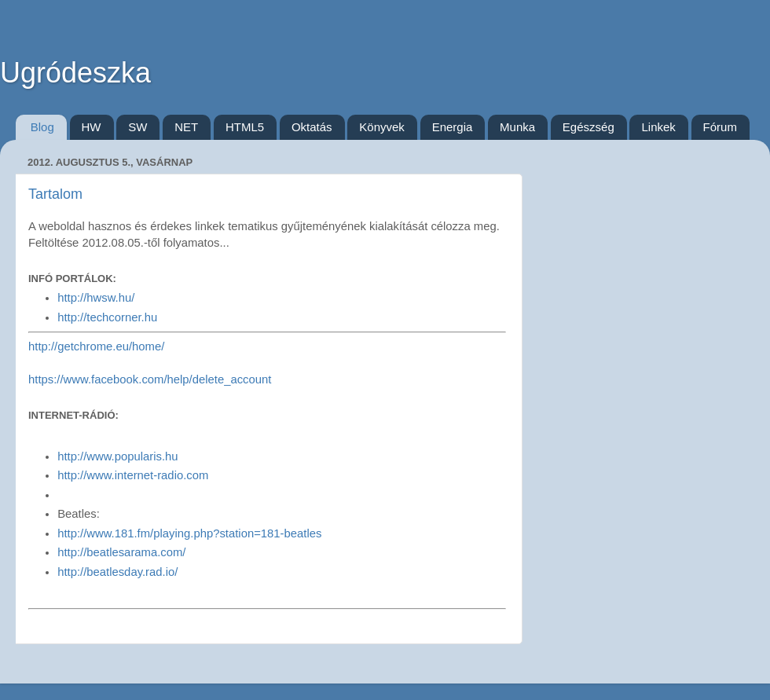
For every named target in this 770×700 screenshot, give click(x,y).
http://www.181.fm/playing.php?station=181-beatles (189, 533)
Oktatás (312, 127)
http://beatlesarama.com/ (121, 552)
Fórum (720, 127)
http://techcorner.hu (107, 317)
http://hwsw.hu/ (96, 298)
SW (137, 127)
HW (92, 127)
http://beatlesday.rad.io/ (117, 572)
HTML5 (245, 127)
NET (186, 127)
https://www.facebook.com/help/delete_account (150, 379)
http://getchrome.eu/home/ (96, 346)
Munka (517, 127)
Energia (453, 127)
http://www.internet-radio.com (133, 475)
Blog (42, 127)
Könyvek (382, 127)
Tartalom (55, 194)
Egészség (588, 127)
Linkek (658, 127)
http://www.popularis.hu (117, 456)
